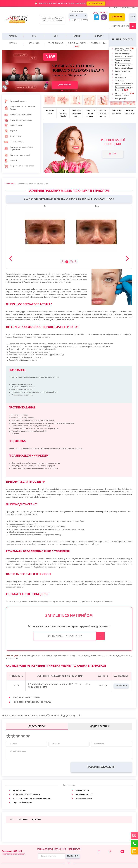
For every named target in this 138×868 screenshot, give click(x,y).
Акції (56, 36)
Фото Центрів (13, 136)
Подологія (122, 90)
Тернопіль (74, 15)
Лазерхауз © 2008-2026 (12, 851)
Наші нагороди (13, 126)
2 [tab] (67, 262)
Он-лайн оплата (14, 142)
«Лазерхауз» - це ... (98, 43)
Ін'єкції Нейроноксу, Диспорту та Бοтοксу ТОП (32, 799)
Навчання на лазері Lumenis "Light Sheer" (19, 148)
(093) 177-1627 (100, 13)
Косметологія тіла (123, 71)
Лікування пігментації (124, 84)
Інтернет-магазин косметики (19, 166)
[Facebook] (99, 851)
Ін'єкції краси (121, 78)
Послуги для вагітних (124, 65)
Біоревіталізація (82, 791)
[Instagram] (110, 851)
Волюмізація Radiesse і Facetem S (26, 795)
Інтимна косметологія (124, 87)
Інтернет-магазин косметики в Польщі (20, 108)
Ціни (34, 36)
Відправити (73, 856)
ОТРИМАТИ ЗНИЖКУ (96, 4)
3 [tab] (71, 262)
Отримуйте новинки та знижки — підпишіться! (59, 849)
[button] (60, 91)
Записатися (117, 17)
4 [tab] (75, 262)
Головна (13, 36)
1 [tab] (63, 262)
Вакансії (10, 161)
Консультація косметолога (18, 115)
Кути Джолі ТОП (19, 791)
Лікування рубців (124, 94)
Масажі (118, 75)
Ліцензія (10, 131)
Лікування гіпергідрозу (22, 803)
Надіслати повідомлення (101, 767)
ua (132, 17)
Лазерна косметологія (124, 57)
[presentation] (27, 767)
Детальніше (65, 85)
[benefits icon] (50, 100)
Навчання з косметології (17, 155)
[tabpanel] (69, 230)
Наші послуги (123, 40)
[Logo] (19, 19)
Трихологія (120, 81)
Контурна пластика (84, 799)
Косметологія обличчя (124, 68)
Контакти (99, 36)
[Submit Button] (133, 26)
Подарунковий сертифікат (18, 120)
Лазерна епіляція (124, 49)
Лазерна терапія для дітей (124, 61)
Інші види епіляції (122, 54)
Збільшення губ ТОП (84, 795)
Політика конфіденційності (14, 854)
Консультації (120, 99)
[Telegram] (122, 853)
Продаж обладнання (15, 101)
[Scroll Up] (69, 863)
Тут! (113, 154)
